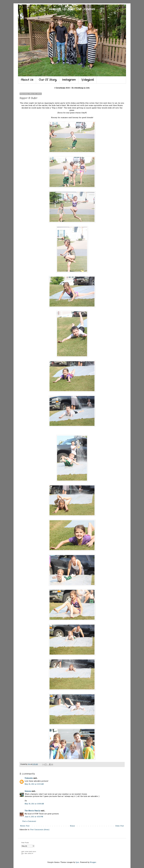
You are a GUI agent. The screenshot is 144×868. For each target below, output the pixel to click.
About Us (27, 80)
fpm (77, 862)
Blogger (93, 862)
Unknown (29, 778)
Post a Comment (29, 821)
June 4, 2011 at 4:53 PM (34, 817)
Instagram (69, 80)
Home (72, 826)
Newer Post (25, 826)
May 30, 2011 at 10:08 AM (34, 804)
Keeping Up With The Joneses (72, 9)
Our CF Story (48, 80)
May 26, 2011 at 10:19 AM (34, 784)
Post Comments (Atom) (40, 830)
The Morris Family (32, 811)
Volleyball (88, 80)
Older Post (120, 826)
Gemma (28, 791)
